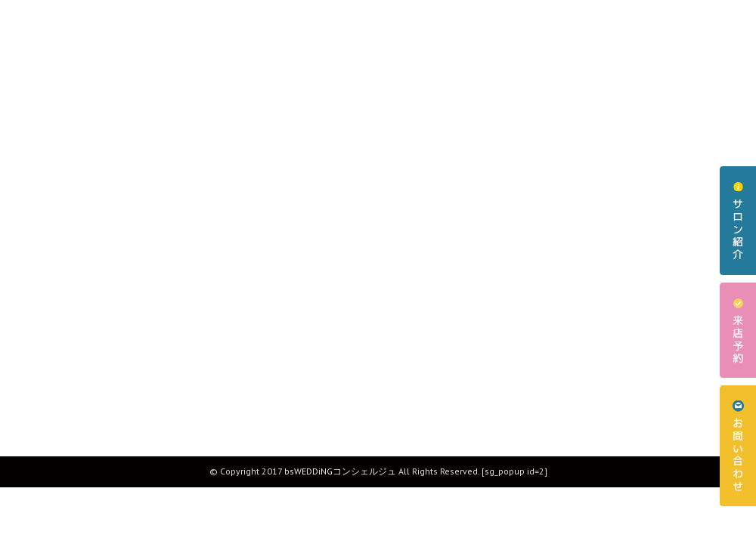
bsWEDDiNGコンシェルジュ (340, 471)
